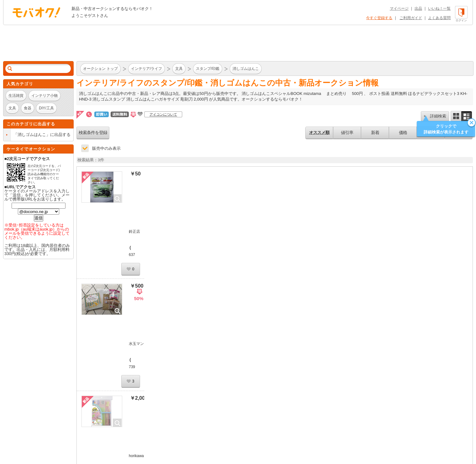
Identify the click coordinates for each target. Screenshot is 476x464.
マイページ (399, 8)
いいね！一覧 (439, 8)
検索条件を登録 (93, 133)
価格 (403, 133)
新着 (375, 133)
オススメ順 (319, 133)
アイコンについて (163, 114)
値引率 (347, 133)
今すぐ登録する (379, 18)
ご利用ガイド (411, 18)
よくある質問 (439, 18)
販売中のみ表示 (106, 148)
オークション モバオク (36, 12)
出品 (418, 8)
